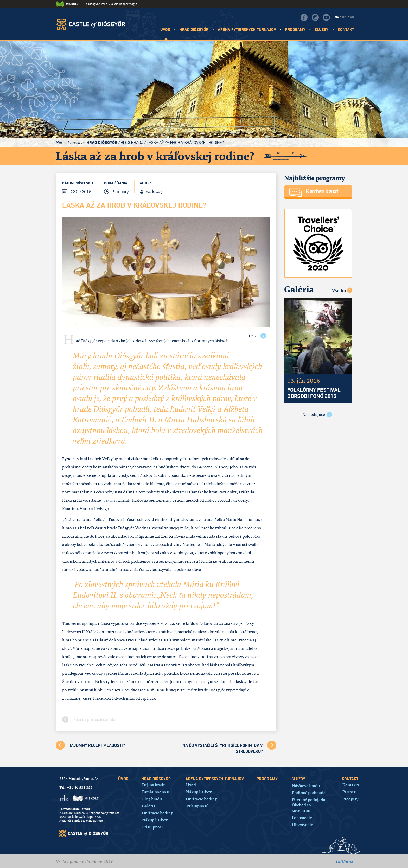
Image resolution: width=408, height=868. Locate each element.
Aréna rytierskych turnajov (247, 30)
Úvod (165, 30)
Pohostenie (302, 817)
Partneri (350, 792)
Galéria (149, 806)
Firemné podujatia (309, 799)
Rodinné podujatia (309, 792)
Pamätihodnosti (156, 792)
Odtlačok (345, 861)
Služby (321, 30)
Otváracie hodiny (157, 813)
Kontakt (346, 30)
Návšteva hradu (306, 785)
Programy (295, 30)
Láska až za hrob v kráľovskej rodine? (185, 142)
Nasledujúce (314, 414)
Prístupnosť (152, 827)
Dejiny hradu (154, 785)
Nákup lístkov (155, 820)
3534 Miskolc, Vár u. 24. (79, 779)
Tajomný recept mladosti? (97, 745)
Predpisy (350, 799)
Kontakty (351, 785)
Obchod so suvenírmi (301, 808)
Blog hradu (132, 142)
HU (337, 17)
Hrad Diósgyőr (194, 30)
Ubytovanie (302, 824)
